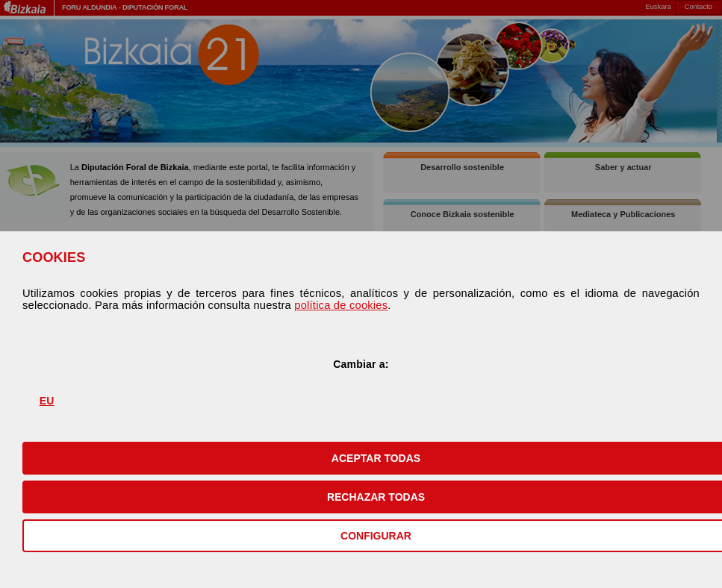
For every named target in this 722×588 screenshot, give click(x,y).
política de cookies (341, 305)
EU (47, 401)
